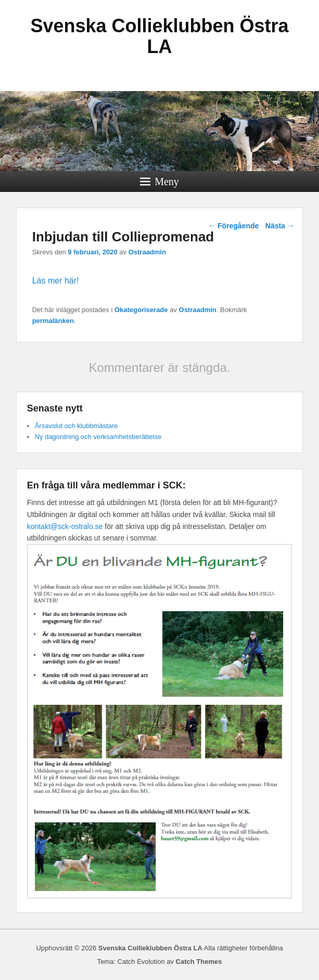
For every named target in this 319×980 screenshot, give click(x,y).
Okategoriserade (141, 310)
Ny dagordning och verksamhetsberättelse (98, 437)
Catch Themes (199, 962)
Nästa (280, 226)
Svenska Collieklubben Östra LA (159, 36)
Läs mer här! (56, 281)
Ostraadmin (147, 252)
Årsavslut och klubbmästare (76, 426)
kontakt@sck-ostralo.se (65, 526)
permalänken (53, 321)
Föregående (233, 226)
